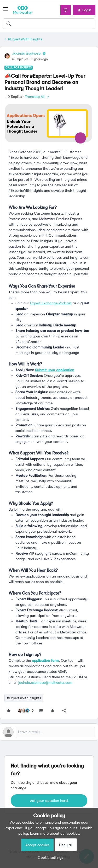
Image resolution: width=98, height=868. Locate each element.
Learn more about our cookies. (55, 833)
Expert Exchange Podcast (51, 303)
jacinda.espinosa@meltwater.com (45, 682)
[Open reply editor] (49, 732)
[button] (6, 11)
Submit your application (55, 370)
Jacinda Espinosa (26, 53)
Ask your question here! (49, 801)
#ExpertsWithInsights (25, 39)
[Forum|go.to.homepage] (23, 10)
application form (45, 660)
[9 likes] (26, 711)
